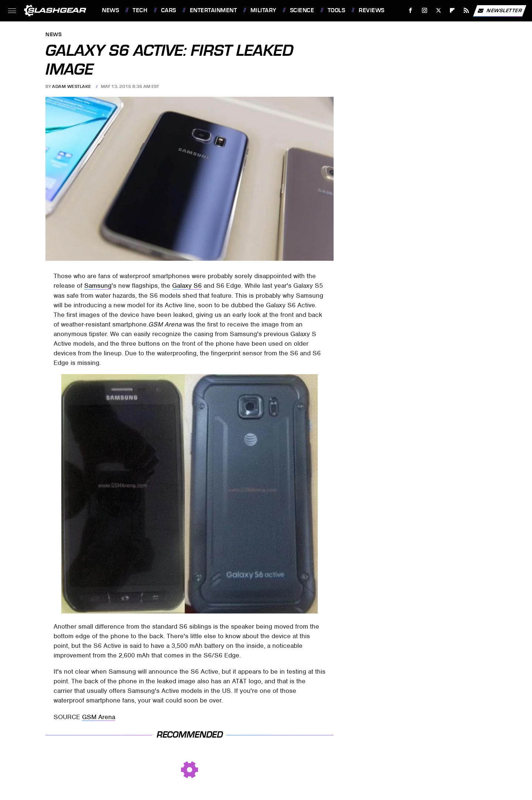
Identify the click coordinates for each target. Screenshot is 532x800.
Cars (169, 10)
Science (302, 10)
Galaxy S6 (187, 286)
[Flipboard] (452, 11)
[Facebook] (411, 11)
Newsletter (499, 11)
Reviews (372, 10)
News (110, 10)
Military (263, 10)
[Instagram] (425, 11)
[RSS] (466, 11)
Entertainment (214, 10)
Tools (337, 10)
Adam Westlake (72, 86)
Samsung (98, 286)
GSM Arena (99, 717)
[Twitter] (438, 11)
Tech (140, 10)
